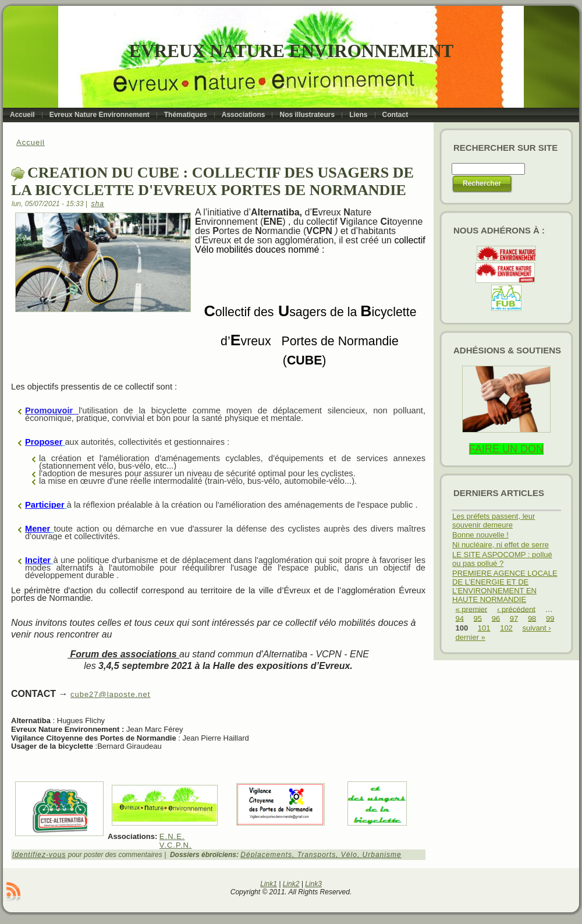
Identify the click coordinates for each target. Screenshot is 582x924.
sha (98, 204)
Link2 (291, 884)
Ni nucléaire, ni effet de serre (501, 545)
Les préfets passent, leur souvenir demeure (494, 521)
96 (496, 618)
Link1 (269, 884)
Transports (317, 855)
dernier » (471, 637)
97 (514, 618)
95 (478, 618)
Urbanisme (382, 855)
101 (484, 628)
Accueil (31, 142)
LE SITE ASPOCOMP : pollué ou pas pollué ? (502, 559)
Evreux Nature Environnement (291, 51)
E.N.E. (172, 836)
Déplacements (266, 855)
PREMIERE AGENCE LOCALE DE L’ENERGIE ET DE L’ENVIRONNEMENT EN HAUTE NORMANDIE (505, 586)
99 (550, 618)
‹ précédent (516, 609)
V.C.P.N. (176, 845)
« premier (472, 609)
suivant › (536, 628)
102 (506, 628)
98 (532, 618)
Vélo (349, 855)
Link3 (313, 884)
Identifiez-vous (39, 855)
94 (460, 618)
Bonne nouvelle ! (480, 535)
